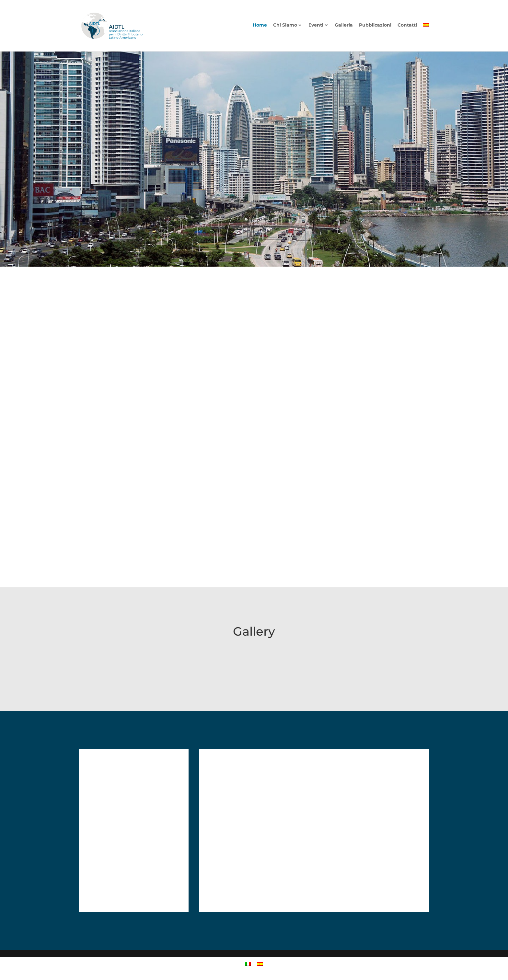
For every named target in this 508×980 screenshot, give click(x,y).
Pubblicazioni (375, 27)
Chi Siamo (285, 27)
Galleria (344, 27)
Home (260, 27)
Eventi (316, 27)
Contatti (407, 27)
